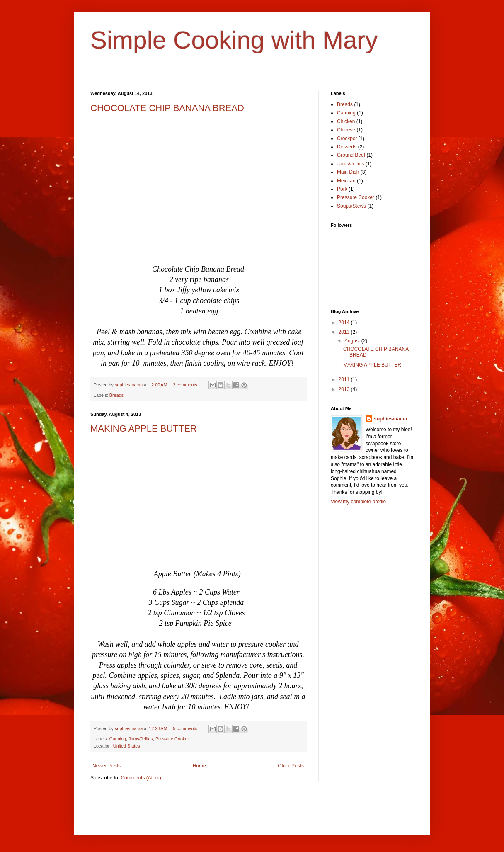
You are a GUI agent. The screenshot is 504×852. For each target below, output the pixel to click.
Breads (116, 395)
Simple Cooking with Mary (234, 40)
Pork (342, 189)
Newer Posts (107, 766)
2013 (345, 332)
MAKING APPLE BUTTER (144, 428)
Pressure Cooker (172, 739)
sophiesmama (390, 419)
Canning (118, 739)
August (353, 341)
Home (199, 766)
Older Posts (291, 766)
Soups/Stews (351, 206)
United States (127, 746)
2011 (345, 379)
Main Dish (348, 172)
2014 (345, 323)
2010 (345, 389)
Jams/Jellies (141, 739)
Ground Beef (351, 155)
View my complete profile (358, 502)
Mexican (346, 181)
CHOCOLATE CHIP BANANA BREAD (167, 108)
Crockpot (347, 138)
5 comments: (186, 728)
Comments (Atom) (141, 778)
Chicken (346, 121)
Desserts (347, 147)
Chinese (346, 130)
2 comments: (186, 385)
